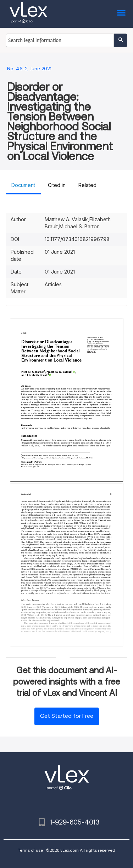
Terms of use (30, 850)
